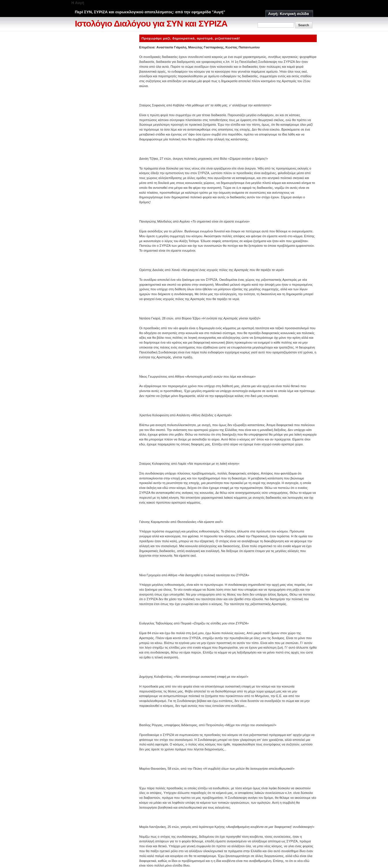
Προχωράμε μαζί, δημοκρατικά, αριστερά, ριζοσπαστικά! (191, 38)
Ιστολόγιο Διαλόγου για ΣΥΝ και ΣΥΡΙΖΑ (151, 23)
